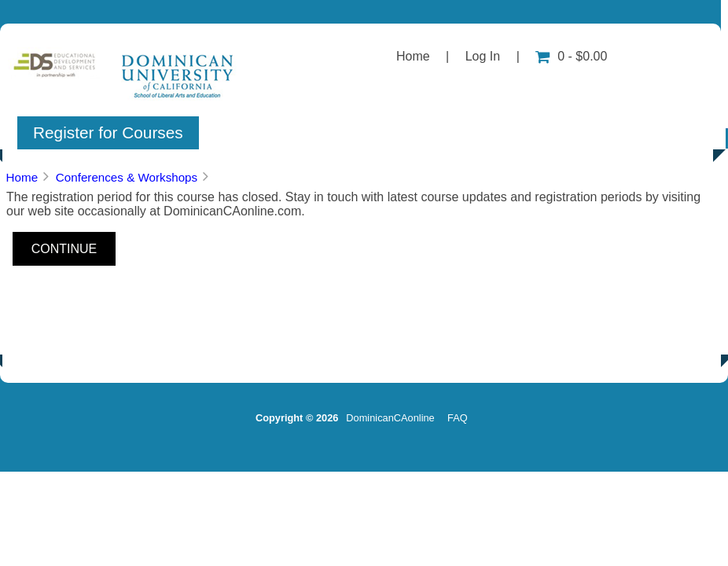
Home (413, 56)
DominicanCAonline (390, 418)
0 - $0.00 (571, 56)
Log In (483, 56)
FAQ (458, 418)
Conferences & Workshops (127, 177)
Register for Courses (108, 132)
